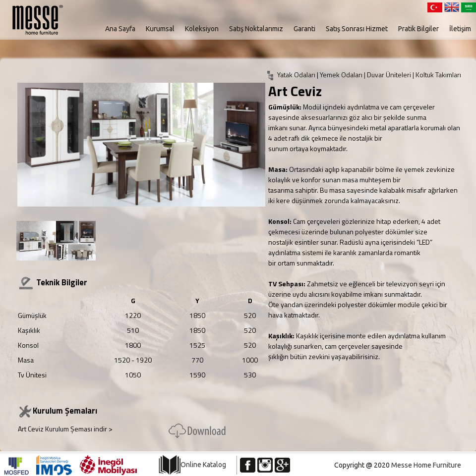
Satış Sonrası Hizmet (357, 29)
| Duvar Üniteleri (388, 75)
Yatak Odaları (296, 75)
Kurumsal (160, 29)
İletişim (460, 29)
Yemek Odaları (342, 75)
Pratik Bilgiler (418, 29)
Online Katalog (203, 465)
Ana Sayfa (120, 29)
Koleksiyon (202, 29)
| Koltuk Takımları (437, 75)
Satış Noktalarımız (256, 29)
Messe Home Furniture (426, 465)
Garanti (304, 29)
